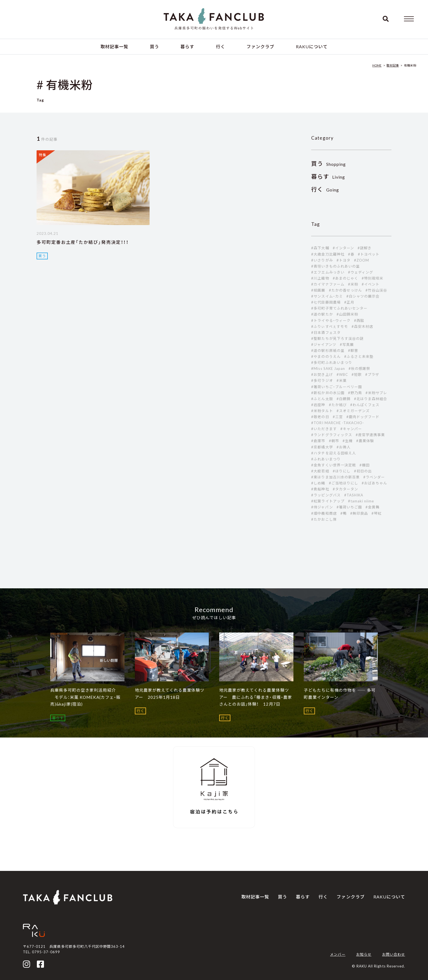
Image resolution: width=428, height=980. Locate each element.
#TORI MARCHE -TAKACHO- (338, 423)
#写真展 (347, 344)
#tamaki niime (361, 501)
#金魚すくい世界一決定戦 (333, 465)
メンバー (338, 954)
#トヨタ (344, 260)
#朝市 (334, 441)
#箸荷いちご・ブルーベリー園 (337, 387)
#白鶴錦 (344, 399)
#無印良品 (359, 513)
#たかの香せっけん (345, 290)
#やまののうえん (326, 356)
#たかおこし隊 (324, 519)
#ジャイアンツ (324, 344)
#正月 (349, 302)
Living (328, 177)
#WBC (342, 374)
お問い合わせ (394, 954)
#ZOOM (362, 260)
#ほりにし (342, 471)
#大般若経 (320, 471)
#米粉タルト (322, 411)
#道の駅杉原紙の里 (328, 350)
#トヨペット (369, 254)
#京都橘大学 (322, 447)
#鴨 (344, 513)
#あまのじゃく (345, 278)
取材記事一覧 (114, 47)
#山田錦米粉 (347, 314)
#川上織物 (320, 278)
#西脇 (359, 320)
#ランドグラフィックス (332, 435)
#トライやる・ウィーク (331, 320)
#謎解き (365, 248)
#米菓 (342, 380)
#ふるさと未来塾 (359, 356)
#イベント (371, 284)
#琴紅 (377, 513)
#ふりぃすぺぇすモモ (329, 326)
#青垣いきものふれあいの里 (335, 266)
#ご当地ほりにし (344, 483)
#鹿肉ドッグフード (363, 417)
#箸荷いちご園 (349, 507)
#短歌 (357, 374)
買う (154, 47)
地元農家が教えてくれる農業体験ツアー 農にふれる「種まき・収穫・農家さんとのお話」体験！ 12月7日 (256, 697)
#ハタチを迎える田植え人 (333, 453)
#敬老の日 (320, 417)
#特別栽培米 (372, 278)
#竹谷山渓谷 (376, 290)
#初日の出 (363, 471)
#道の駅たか (322, 314)
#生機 (348, 441)
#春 (351, 254)
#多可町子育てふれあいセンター (339, 308)
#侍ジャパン (322, 507)
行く (221, 47)
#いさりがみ (322, 260)
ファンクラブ (260, 47)
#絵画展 (318, 290)
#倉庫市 (318, 441)
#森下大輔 (320, 248)
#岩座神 (318, 405)
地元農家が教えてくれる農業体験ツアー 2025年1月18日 (170, 694)
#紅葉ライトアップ (328, 501)
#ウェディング (361, 272)
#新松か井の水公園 (328, 393)
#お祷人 (344, 447)
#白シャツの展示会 (363, 296)
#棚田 (365, 465)
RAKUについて (312, 47)
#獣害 (353, 350)
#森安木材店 (362, 326)
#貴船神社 (320, 489)
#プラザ (372, 374)
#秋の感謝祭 (359, 368)
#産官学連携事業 (370, 435)
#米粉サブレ (376, 393)
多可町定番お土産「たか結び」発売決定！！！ (83, 242)
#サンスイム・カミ (327, 296)
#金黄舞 (372, 507)
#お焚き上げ (322, 374)
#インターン (343, 248)
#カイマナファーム (328, 284)
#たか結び (338, 405)
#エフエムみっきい (328, 272)
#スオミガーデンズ (353, 411)
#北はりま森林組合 (371, 399)
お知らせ (364, 954)
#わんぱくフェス (365, 405)
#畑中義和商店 (324, 513)
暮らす (187, 47)
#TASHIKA (354, 495)
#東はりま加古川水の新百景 (335, 477)
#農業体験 (365, 441)
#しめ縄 (318, 483)
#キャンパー (351, 429)
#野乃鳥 (355, 393)
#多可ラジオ (322, 380)
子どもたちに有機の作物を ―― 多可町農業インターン (340, 694)
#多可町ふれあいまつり (332, 362)
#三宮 (338, 417)
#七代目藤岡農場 (326, 302)
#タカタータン (345, 489)
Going (325, 190)
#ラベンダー (374, 477)
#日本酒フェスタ (326, 332)
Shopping (329, 164)
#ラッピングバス (326, 495)
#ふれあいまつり (326, 459)
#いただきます (324, 429)
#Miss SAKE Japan (328, 368)
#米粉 (353, 284)
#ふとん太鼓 (322, 399)
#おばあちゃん (374, 483)
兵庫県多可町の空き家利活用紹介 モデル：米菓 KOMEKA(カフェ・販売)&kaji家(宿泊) (85, 697)
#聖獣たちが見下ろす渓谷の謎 (337, 338)
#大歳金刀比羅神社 (328, 254)
